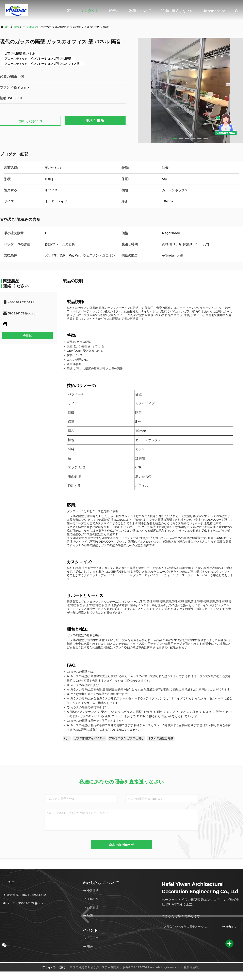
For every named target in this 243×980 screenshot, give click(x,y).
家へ (8, 27)
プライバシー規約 (54, 967)
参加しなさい (230, 927)
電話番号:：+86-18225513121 (25, 895)
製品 (17, 27)
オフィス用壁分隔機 (161, 738)
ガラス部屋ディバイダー (89, 738)
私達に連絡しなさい (177, 11)
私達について (140, 11)
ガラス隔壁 (30, 27)
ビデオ (114, 11)
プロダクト (90, 11)
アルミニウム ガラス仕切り (126, 738)
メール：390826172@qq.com (26, 903)
